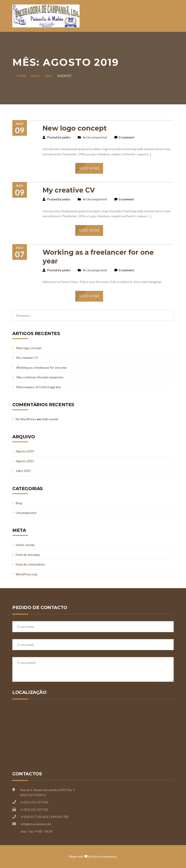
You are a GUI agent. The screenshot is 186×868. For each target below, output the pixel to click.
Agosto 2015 (25, 461)
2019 (49, 76)
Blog (36, 76)
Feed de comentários (30, 564)
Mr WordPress (26, 419)
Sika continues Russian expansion (40, 377)
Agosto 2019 (25, 451)
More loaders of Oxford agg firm (39, 387)
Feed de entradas (28, 555)
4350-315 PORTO (33, 795)
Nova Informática (104, 856)
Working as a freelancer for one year (42, 367)
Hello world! (50, 419)
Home (22, 76)
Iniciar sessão (25, 545)
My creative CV (69, 190)
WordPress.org (26, 574)
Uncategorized (97, 137)
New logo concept (75, 128)
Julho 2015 (23, 471)
